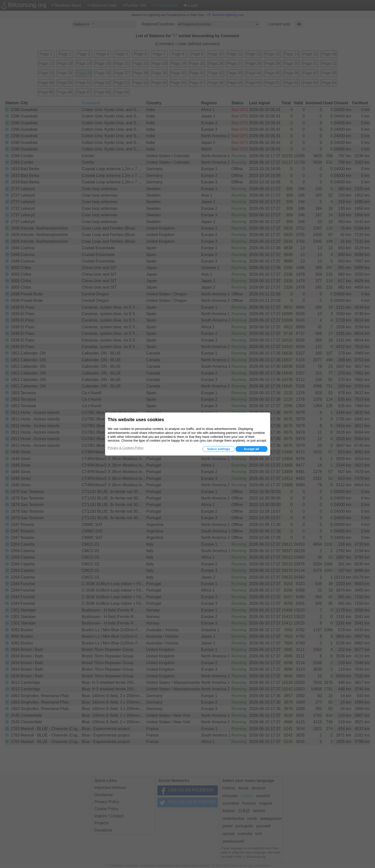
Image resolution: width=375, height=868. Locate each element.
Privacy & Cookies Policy (126, 448)
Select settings (219, 449)
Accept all (251, 449)
